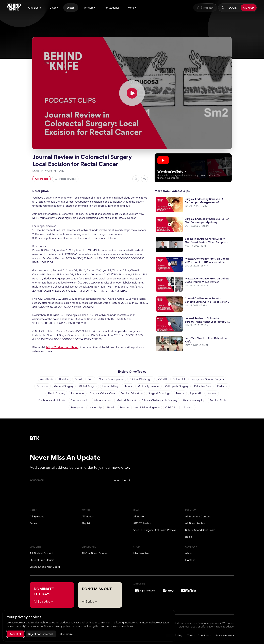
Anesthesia (47, 379)
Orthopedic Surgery (177, 386)
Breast (78, 379)
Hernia (128, 386)
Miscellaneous (102, 400)
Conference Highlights (52, 400)
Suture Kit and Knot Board (200, 530)
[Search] (222, 8)
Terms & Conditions (199, 635)
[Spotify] (168, 591)
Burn (90, 379)
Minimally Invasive (148, 386)
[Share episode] (144, 179)
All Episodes (37, 516)
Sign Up (249, 8)
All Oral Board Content (95, 553)
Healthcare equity (194, 400)
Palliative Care (203, 386)
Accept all (15, 634)
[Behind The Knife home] (14, 8)
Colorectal (42, 179)
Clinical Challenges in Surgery (159, 400)
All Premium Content (198, 516)
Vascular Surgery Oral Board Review (155, 530)
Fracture (125, 407)
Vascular (212, 393)
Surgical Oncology (159, 393)
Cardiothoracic (79, 400)
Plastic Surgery (56, 393)
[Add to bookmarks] (136, 179)
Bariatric (64, 379)
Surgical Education (132, 393)
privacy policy (62, 626)
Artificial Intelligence (147, 407)
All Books (139, 516)
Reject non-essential (41, 634)
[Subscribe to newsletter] (122, 480)
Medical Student (126, 400)
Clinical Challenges (141, 379)
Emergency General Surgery (207, 379)
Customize (66, 634)
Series (33, 523)
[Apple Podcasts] (145, 591)
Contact (190, 560)
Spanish (189, 407)
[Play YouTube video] (132, 93)
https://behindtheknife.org (63, 347)
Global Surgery (88, 386)
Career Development (111, 379)
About (189, 553)
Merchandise (141, 553)
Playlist (86, 523)
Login (233, 8)
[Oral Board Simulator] (205, 8)
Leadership (95, 407)
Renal (111, 407)
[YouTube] (188, 591)
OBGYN (170, 407)
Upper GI (196, 393)
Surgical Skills (218, 400)
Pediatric (222, 386)
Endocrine (43, 386)
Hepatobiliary (110, 386)
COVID (163, 379)
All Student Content (41, 553)
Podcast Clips (65, 179)
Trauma (180, 393)
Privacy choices (225, 635)
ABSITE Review (142, 523)
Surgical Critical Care (103, 393)
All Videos (88, 516)
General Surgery (64, 386)
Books (189, 537)
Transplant (77, 407)
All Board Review (195, 523)
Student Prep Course (42, 560)
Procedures (78, 393)
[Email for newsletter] (80, 481)
